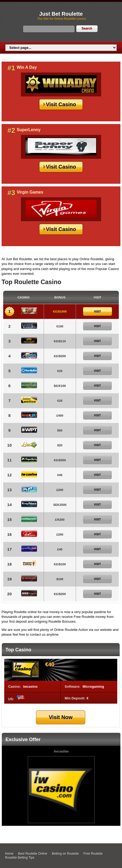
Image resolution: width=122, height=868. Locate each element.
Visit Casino (61, 104)
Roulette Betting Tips (20, 858)
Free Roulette (93, 854)
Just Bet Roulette (61, 14)
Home (9, 854)
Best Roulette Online (33, 854)
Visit (97, 311)
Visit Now (61, 717)
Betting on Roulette (65, 854)
